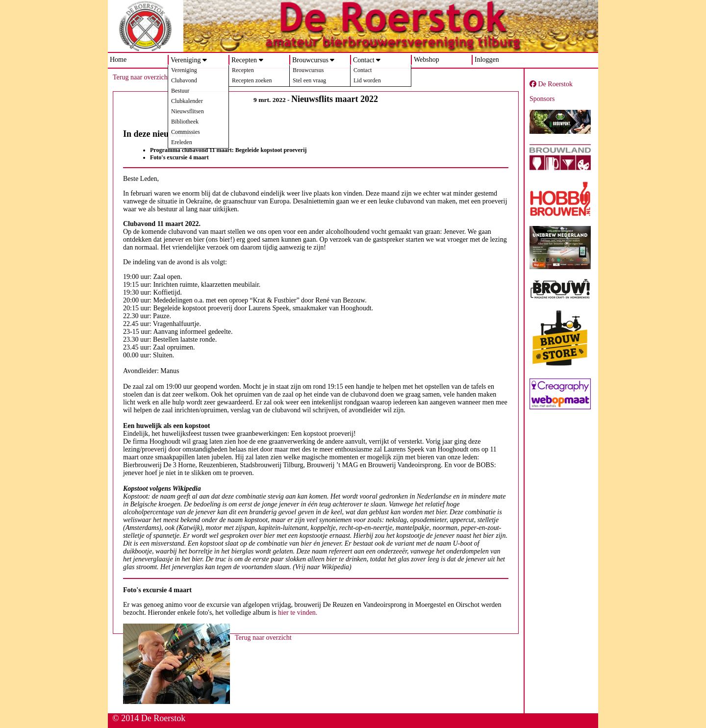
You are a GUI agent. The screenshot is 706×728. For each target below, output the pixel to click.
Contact (364, 60)
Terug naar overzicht (141, 77)
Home (118, 60)
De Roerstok (551, 84)
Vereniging (186, 60)
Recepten (244, 60)
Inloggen (487, 60)
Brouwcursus (310, 60)
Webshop (427, 60)
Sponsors (542, 99)
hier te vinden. (298, 613)
